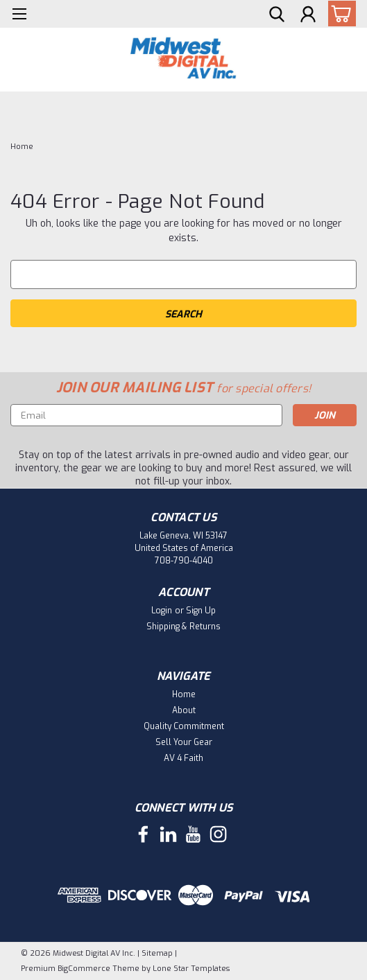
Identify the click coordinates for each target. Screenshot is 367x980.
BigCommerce (84, 969)
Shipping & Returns (183, 627)
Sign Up (201, 611)
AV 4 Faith (183, 758)
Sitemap (157, 953)
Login (162, 611)
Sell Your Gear (184, 742)
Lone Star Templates (191, 969)
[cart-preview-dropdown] (339, 14)
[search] (277, 16)
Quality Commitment (184, 726)
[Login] (308, 16)
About (184, 710)
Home (22, 147)
